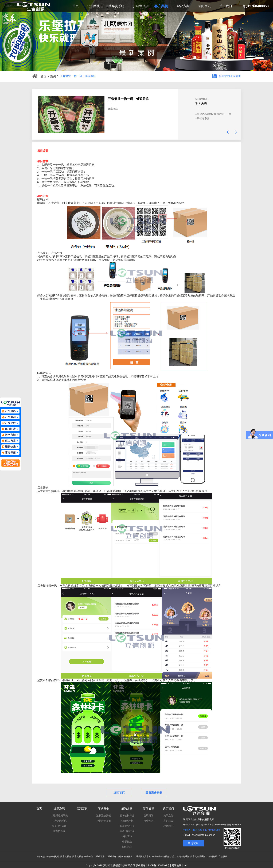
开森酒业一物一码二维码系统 (78, 76)
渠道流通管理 (59, 826)
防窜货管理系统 (198, 857)
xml (185, 865)
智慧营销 (82, 808)
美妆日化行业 (127, 831)
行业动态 (149, 821)
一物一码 (88, 857)
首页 (45, 76)
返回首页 (119, 792)
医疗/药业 (127, 847)
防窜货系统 (59, 831)
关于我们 (168, 808)
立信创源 (223, 857)
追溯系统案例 (104, 816)
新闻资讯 (149, 808)
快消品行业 (127, 821)
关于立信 (168, 816)
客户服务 (168, 821)
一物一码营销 (53, 857)
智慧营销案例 (104, 821)
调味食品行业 (127, 826)
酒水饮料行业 (127, 816)
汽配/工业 (127, 836)
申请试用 (193, 843)
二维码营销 (111, 857)
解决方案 (127, 808)
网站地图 (176, 865)
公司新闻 (149, 816)
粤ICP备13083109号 (158, 865)
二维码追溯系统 (59, 816)
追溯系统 (59, 808)
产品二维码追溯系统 (180, 857)
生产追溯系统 (59, 821)
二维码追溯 (99, 857)
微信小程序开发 (125, 857)
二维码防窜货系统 (142, 857)
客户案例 (104, 808)
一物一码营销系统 (161, 857)
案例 (54, 76)
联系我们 (168, 826)
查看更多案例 (154, 792)
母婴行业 (127, 842)
